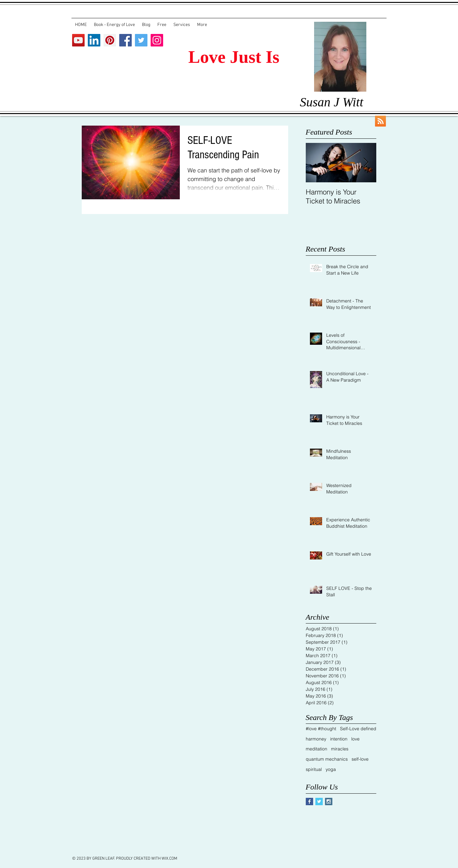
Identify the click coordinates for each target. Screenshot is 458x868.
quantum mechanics (327, 759)
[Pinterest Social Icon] (110, 40)
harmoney (316, 739)
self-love (360, 759)
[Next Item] (366, 163)
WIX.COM (169, 859)
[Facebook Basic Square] (309, 802)
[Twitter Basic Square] (319, 802)
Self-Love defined (358, 729)
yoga (331, 769)
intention (339, 739)
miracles (340, 749)
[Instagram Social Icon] (157, 40)
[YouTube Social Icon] (78, 40)
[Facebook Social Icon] (125, 40)
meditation (316, 749)
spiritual (314, 769)
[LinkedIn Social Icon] (94, 40)
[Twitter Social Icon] (141, 40)
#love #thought (321, 729)
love (355, 739)
